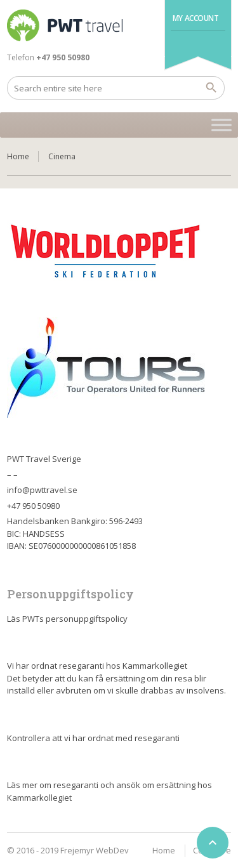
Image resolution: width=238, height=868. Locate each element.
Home (18, 156)
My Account (196, 18)
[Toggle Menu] (221, 125)
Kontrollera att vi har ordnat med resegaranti (93, 738)
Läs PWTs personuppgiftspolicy (67, 619)
